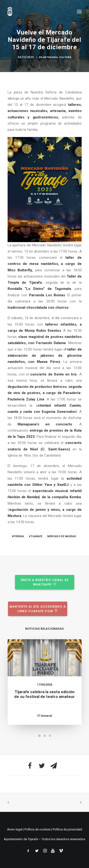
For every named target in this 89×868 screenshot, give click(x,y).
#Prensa (18, 536)
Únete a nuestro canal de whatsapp (37, 582)
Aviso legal (15, 829)
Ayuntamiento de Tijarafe (21, 839)
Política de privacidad (67, 829)
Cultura (65, 57)
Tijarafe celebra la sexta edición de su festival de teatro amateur (44, 702)
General (46, 724)
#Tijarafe (36, 536)
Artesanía (50, 57)
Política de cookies (37, 829)
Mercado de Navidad (62, 536)
